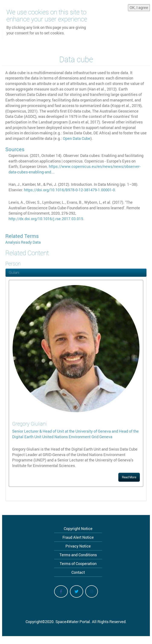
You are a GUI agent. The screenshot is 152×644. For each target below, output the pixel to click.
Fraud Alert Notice (78, 537)
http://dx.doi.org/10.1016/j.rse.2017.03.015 (46, 219)
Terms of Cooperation (78, 563)
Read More (129, 477)
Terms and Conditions (78, 555)
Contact (78, 572)
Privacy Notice (78, 546)
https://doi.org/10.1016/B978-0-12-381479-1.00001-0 (69, 190)
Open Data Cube (77, 138)
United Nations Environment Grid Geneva (77, 437)
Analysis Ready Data (23, 242)
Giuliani (14, 272)
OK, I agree (139, 6)
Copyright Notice (78, 528)
